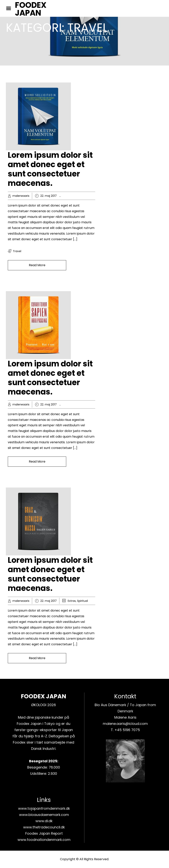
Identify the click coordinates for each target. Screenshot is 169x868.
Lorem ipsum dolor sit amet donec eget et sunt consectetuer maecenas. (50, 169)
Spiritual (82, 601)
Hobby (72, 196)
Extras (72, 601)
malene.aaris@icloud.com (125, 724)
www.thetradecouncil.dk (44, 827)
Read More (37, 265)
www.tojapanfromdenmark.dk (44, 808)
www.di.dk (44, 821)
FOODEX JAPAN (31, 9)
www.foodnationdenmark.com (44, 840)
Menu (10, 8)
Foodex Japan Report (44, 833)
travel (17, 251)
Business (73, 404)
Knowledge (85, 196)
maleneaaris (21, 196)
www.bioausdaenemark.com (44, 815)
